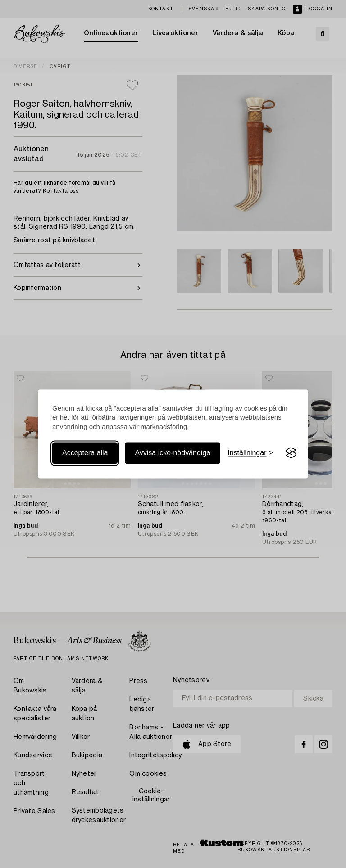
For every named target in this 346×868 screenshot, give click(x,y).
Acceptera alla (85, 453)
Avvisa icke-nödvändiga (173, 453)
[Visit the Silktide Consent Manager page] (291, 453)
